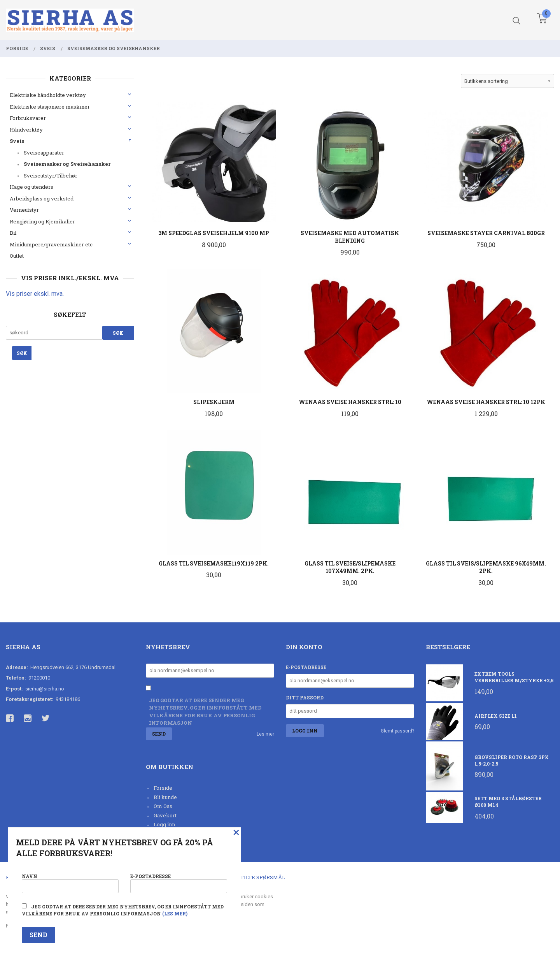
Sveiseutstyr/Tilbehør (51, 176)
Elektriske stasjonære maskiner (50, 107)
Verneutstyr (24, 210)
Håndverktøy (26, 130)
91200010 (39, 678)
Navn (70, 883)
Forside (163, 788)
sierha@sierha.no (45, 689)
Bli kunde (165, 797)
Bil (13, 233)
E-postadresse (306, 667)
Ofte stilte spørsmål (254, 877)
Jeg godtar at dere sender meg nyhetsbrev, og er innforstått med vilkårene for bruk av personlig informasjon (205, 712)
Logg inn (164, 824)
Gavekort (165, 815)
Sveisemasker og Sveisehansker (67, 164)
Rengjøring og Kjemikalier (42, 221)
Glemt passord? (397, 731)
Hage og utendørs (31, 187)
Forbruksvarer (28, 118)
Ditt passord (305, 697)
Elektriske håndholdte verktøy (48, 95)
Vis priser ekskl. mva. (35, 294)
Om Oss (163, 806)
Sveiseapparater (44, 153)
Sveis (17, 141)
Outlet (17, 256)
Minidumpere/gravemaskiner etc (51, 244)
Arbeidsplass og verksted (42, 198)
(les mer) (175, 913)
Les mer (265, 734)
